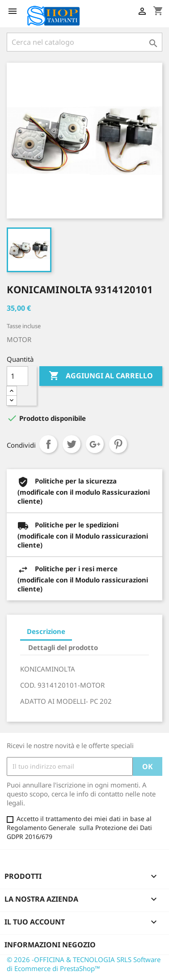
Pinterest (118, 444)
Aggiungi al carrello (101, 376)
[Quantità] (17, 376)
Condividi (48, 444)
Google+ (95, 444)
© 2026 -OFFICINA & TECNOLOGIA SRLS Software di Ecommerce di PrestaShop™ (84, 964)
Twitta (72, 444)
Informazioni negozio (50, 945)
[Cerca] (84, 42)
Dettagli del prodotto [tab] (63, 647)
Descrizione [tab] (46, 631)
